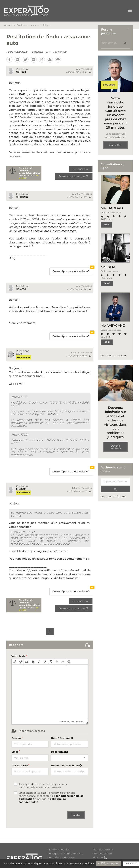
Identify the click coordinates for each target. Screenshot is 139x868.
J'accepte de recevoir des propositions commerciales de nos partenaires (43, 786)
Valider (76, 815)
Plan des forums (103, 850)
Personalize (131, 864)
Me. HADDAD (112, 208)
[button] (15, 662)
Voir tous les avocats (114, 355)
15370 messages (82, 353)
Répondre (81, 169)
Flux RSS (100, 857)
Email (15, 752)
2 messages (84, 69)
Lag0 (19, 354)
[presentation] (15, 662)
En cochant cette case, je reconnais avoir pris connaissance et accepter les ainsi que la (51, 797)
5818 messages (82, 488)
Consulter (115, 145)
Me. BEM (108, 267)
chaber (21, 489)
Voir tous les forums (113, 496)
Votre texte (18, 656)
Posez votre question (74, 176)
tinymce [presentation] (81, 722)
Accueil (8, 25)
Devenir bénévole (115, 447)
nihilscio (22, 197)
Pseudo (16, 738)
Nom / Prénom (62, 738)
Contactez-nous (103, 854)
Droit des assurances (28, 25)
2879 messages (82, 194)
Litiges (47, 25)
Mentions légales (59, 850)
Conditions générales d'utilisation (61, 859)
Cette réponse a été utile (73, 270)
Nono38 (62, 52)
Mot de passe (20, 765)
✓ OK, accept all (109, 863)
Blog (12, 258)
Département (59, 752)
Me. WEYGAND (113, 325)
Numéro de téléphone (67, 765)
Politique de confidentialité (65, 854)
